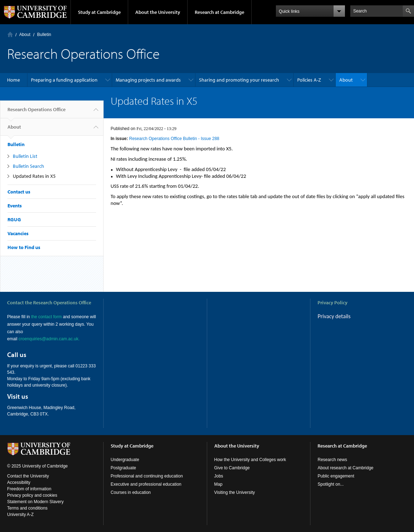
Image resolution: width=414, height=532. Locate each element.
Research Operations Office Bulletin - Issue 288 (174, 139)
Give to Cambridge (232, 468)
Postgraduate (123, 468)
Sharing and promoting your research (239, 80)
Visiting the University (235, 492)
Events (15, 206)
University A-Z (20, 515)
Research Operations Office (36, 112)
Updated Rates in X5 (34, 176)
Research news (332, 460)
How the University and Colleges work (250, 460)
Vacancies (18, 233)
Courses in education (131, 492)
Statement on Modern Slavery (35, 502)
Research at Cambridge (219, 12)
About (25, 35)
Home (10, 34)
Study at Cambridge (99, 12)
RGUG (14, 219)
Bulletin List (25, 156)
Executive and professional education (146, 484)
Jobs (219, 476)
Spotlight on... (331, 484)
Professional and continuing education (147, 476)
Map (218, 484)
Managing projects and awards (148, 80)
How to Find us (24, 247)
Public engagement (336, 476)
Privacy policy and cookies (32, 495)
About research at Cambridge (345, 468)
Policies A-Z (309, 80)
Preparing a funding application (64, 80)
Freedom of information (29, 489)
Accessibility (19, 482)
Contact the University (28, 476)
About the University (158, 12)
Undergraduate (125, 460)
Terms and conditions (27, 508)
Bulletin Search (28, 166)
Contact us (19, 192)
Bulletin (44, 35)
